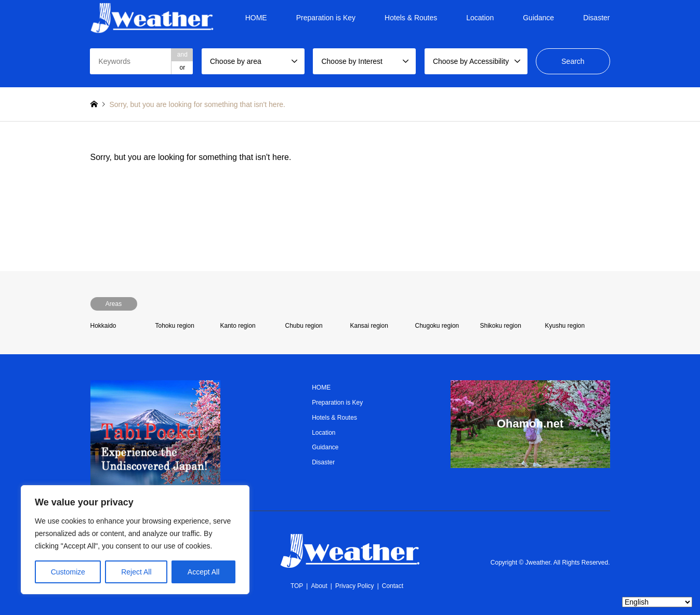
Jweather (538, 563)
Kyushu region (565, 326)
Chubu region (304, 326)
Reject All (136, 572)
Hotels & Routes (411, 18)
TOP (297, 586)
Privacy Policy (355, 586)
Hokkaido (103, 326)
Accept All (203, 572)
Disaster (596, 18)
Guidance (538, 18)
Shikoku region (501, 326)
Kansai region (369, 326)
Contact (393, 586)
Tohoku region (175, 326)
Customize (68, 572)
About (319, 586)
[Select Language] (657, 602)
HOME (256, 18)
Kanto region (238, 326)
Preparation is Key (326, 18)
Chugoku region (437, 326)
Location (480, 18)
